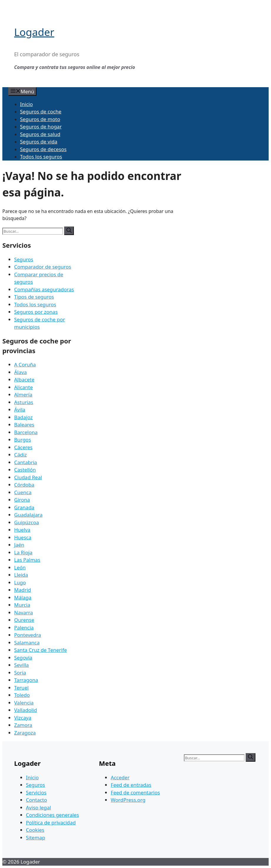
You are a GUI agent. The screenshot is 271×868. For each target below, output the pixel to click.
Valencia (24, 703)
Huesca (23, 537)
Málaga (23, 597)
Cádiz (20, 455)
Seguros (24, 259)
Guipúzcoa (26, 522)
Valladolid (26, 710)
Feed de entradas (131, 785)
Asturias (24, 402)
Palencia (24, 628)
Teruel (21, 688)
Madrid (23, 590)
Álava (20, 372)
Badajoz (23, 417)
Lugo (20, 582)
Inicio (26, 104)
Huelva (22, 530)
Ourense (24, 620)
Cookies (35, 830)
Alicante (24, 387)
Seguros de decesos (43, 149)
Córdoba (24, 485)
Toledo (22, 695)
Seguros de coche (41, 111)
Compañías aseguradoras (44, 289)
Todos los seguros (41, 157)
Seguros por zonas (36, 312)
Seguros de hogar (41, 127)
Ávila (20, 410)
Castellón (25, 470)
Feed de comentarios (135, 792)
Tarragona (26, 680)
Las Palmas (27, 560)
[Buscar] (69, 231)
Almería (23, 395)
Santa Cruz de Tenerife (40, 650)
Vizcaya (23, 718)
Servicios (36, 792)
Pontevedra (28, 635)
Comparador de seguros (43, 267)
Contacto (36, 800)
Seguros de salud (40, 134)
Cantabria (26, 462)
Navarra (24, 612)
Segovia (23, 658)
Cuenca (23, 492)
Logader (34, 32)
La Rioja (23, 552)
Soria (20, 673)
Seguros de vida (39, 142)
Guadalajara (28, 515)
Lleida (21, 575)
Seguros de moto (40, 119)
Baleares (24, 425)
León (20, 567)
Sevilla (21, 665)
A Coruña (25, 364)
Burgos (23, 440)
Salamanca (27, 643)
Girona (22, 500)
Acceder (120, 777)
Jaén (19, 545)
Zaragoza (25, 733)
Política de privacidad (51, 822)
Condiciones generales (52, 815)
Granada (24, 507)
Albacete (24, 380)
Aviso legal (38, 807)
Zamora (23, 725)
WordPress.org (128, 800)
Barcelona (26, 432)
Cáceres (23, 447)
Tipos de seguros (34, 297)
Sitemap (35, 838)
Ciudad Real (28, 477)
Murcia (22, 605)
